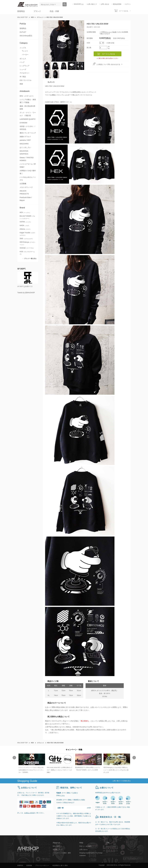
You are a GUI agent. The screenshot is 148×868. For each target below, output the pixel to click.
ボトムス (23, 59)
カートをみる (124, 11)
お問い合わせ (105, 4)
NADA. (25, 225)
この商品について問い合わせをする (108, 64)
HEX (25, 212)
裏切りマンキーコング (28, 133)
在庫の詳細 (111, 43)
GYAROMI (23, 123)
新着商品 (21, 11)
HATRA (26, 222)
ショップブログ (111, 846)
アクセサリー (25, 73)
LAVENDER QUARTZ (28, 119)
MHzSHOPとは (79, 4)
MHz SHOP (56, 846)
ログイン (128, 4)
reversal (27, 248)
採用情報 (29, 865)
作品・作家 (54, 11)
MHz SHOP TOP (22, 17)
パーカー (25, 55)
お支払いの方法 (29, 813)
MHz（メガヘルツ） (27, 96)
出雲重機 (23, 184)
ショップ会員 (111, 32)
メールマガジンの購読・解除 (62, 853)
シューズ (23, 69)
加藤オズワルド (25, 137)
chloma (25, 229)
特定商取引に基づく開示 (60, 865)
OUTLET (23, 32)
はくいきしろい (25, 147)
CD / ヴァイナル (26, 80)
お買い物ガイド (92, 4)
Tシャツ (25, 51)
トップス (23, 48)
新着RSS (20, 865)
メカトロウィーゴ (26, 187)
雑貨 (21, 84)
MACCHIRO (24, 144)
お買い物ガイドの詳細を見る (122, 781)
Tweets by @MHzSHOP (26, 293)
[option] (32, 764)
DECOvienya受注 (26, 36)
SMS (27, 239)
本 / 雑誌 (23, 77)
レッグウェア (25, 66)
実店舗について (58, 850)
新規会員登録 (117, 4)
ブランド (37, 11)
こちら (63, 795)
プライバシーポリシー (42, 865)
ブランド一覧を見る (30, 259)
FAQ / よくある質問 (85, 846)
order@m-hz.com (79, 727)
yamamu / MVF (25, 140)
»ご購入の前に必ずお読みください (108, 58)
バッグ (22, 62)
